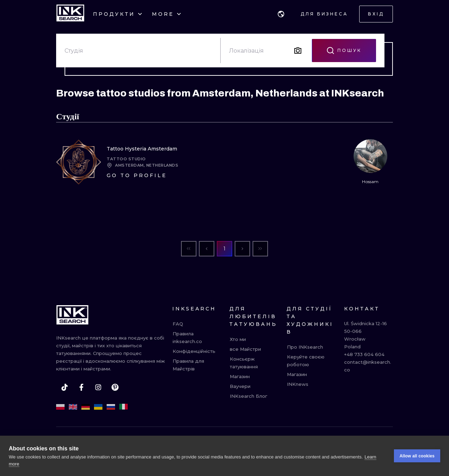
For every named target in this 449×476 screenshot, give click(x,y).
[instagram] (98, 387)
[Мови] (281, 14)
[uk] (98, 407)
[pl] (60, 407)
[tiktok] (65, 387)
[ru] (111, 407)
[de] (86, 407)
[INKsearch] (70, 14)
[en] (73, 407)
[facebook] (81, 387)
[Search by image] (298, 51)
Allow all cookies (417, 457)
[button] (281, 14)
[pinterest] (115, 387)
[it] (123, 407)
